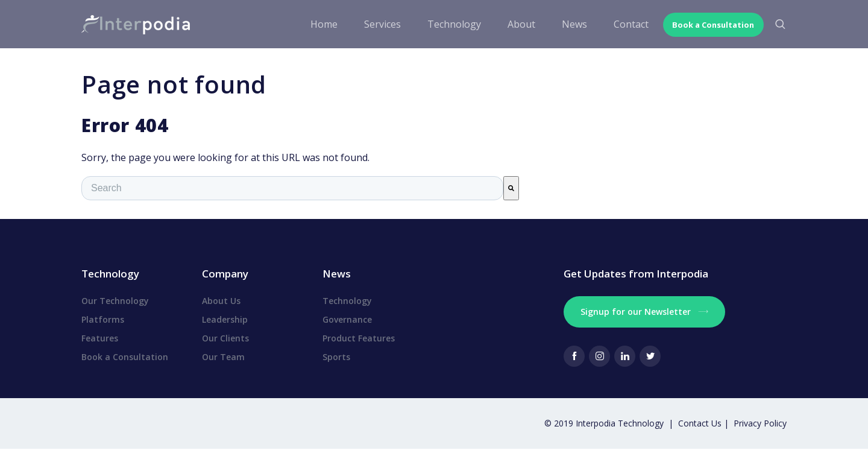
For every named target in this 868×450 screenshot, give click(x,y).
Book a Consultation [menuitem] (125, 357)
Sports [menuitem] (336, 357)
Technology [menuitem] (441, 24)
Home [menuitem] (311, 24)
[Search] (511, 188)
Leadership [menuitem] (225, 319)
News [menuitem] (561, 24)
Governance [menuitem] (347, 319)
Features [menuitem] (100, 338)
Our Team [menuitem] (223, 357)
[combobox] (292, 188)
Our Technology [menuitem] (115, 301)
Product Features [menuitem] (359, 338)
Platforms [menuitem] (103, 319)
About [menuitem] (508, 24)
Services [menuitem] (369, 24)
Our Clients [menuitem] (225, 338)
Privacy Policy (760, 423)
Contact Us (701, 423)
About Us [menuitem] (221, 301)
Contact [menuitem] (618, 24)
